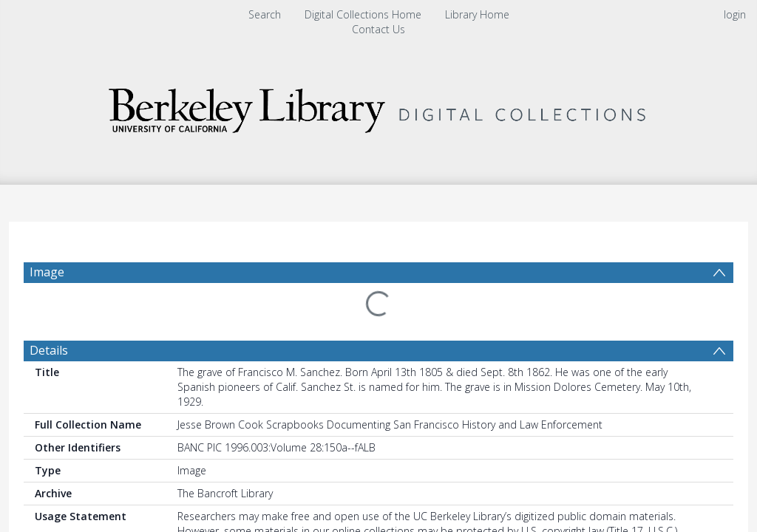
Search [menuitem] (265, 14)
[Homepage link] (378, 107)
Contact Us (378, 29)
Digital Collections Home (363, 14)
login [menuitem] (735, 14)
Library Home (477, 14)
